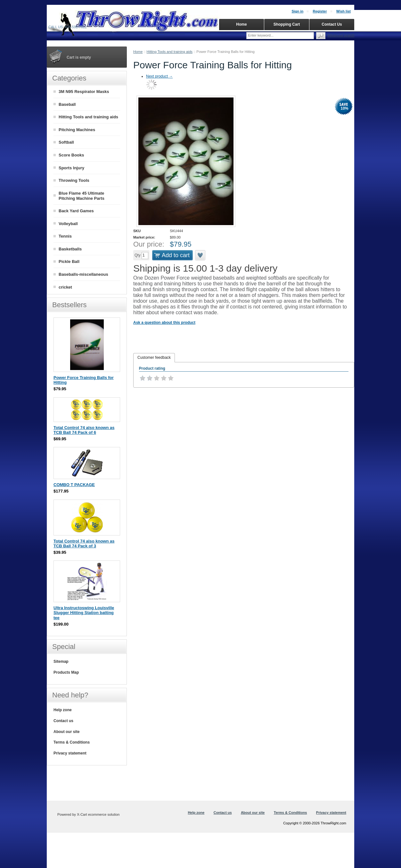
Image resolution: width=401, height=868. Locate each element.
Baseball (67, 104)
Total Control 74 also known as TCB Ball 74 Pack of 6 (84, 430)
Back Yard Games (76, 211)
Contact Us (332, 24)
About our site (66, 732)
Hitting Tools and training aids (170, 52)
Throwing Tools (74, 180)
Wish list (344, 11)
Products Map (66, 672)
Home (138, 52)
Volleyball (68, 224)
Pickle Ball (69, 261)
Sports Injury (71, 168)
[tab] (154, 358)
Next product (159, 76)
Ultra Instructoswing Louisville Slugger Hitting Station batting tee (84, 613)
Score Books (71, 155)
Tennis (65, 236)
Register (320, 11)
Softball (66, 142)
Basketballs (70, 249)
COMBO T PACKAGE (74, 485)
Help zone (63, 710)
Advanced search (341, 35)
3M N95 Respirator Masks (84, 92)
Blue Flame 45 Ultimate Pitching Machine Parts (82, 196)
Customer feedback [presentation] (154, 358)
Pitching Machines (77, 130)
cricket (65, 287)
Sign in (297, 11)
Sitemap (61, 662)
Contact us (63, 721)
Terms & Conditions (72, 742)
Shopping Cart (287, 24)
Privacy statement (70, 753)
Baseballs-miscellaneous (83, 274)
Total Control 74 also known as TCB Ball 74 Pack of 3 (84, 544)
